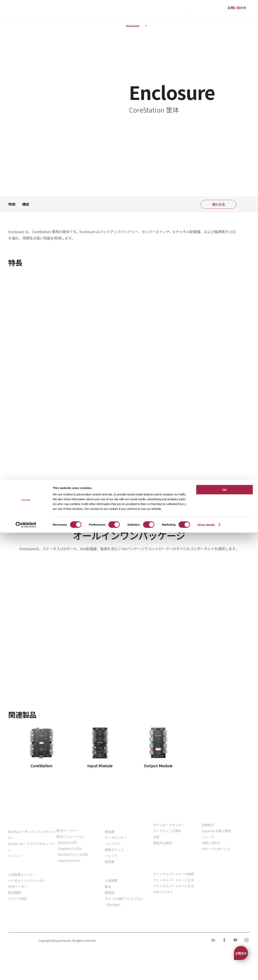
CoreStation (42, 766)
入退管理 (111, 880)
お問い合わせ (237, 8)
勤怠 (108, 886)
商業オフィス (114, 850)
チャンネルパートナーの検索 (174, 874)
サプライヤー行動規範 (123, 924)
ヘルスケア (113, 844)
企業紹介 (208, 825)
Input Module (100, 766)
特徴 (12, 204)
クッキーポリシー (57, 924)
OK (224, 937)
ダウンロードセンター (169, 825)
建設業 (109, 832)
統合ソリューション (70, 836)
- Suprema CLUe (68, 860)
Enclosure (133, 26)
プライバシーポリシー (23, 924)
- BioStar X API (67, 842)
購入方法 (179, 10)
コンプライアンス (88, 924)
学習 (156, 837)
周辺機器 (14, 892)
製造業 (109, 862)
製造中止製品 (163, 843)
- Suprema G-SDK (69, 848)
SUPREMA (22, 12)
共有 (244, 204)
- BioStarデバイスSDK (72, 854)
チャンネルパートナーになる (174, 880)
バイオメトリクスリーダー (27, 880)
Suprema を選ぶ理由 (216, 831)
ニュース (208, 837)
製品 (24, 26)
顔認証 (109, 892)
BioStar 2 (15, 856)
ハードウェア (57, 26)
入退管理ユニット (21, 874)
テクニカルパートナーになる (174, 886)
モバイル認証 (17, 898)
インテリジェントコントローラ (97, 26)
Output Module (158, 766)
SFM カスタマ (163, 892)
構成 (26, 204)
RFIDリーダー (18, 886)
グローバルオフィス (216, 849)
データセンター (116, 838)
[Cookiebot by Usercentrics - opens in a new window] (26, 972)
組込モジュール (67, 872)
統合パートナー (67, 830)
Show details (206, 972)
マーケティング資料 (167, 831)
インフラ (111, 856)
